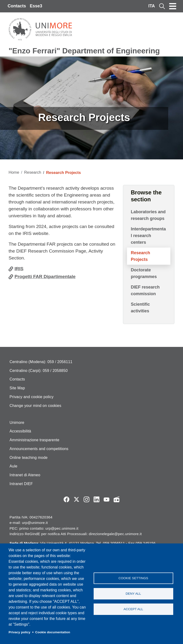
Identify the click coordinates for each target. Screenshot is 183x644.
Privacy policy (19, 632)
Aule (13, 466)
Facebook (66, 499)
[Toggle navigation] (173, 6)
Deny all (133, 594)
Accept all (133, 609)
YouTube (107, 499)
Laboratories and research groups (148, 215)
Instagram (86, 499)
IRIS (19, 269)
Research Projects (140, 256)
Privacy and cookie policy (32, 397)
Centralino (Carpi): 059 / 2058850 (39, 371)
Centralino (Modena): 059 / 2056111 (41, 362)
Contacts (17, 6)
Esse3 (36, 6)
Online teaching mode (29, 458)
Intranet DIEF (21, 484)
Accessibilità (20, 431)
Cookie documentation (53, 632)
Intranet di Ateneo (25, 475)
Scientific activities (140, 308)
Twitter (76, 499)
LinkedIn (97, 499)
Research (33, 172)
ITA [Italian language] (152, 6)
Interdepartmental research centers (148, 236)
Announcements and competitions (39, 449)
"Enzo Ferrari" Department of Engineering (84, 51)
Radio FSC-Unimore (117, 499)
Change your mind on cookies (35, 406)
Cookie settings (133, 578)
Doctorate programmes (144, 273)
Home (14, 172)
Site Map (17, 388)
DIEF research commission (145, 290)
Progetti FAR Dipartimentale (45, 276)
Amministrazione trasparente (34, 440)
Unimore (17, 423)
